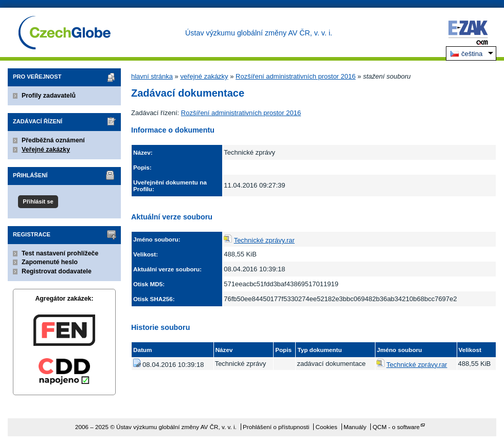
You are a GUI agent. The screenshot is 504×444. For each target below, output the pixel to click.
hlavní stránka (152, 76)
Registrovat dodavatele (57, 271)
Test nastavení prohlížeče (60, 253)
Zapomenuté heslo (50, 262)
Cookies (327, 427)
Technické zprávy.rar (264, 240)
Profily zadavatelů (49, 96)
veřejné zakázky (204, 76)
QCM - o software (397, 427)
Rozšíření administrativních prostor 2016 (295, 76)
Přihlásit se (38, 201)
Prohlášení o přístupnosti (276, 427)
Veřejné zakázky (46, 150)
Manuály (355, 427)
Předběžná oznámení (53, 140)
